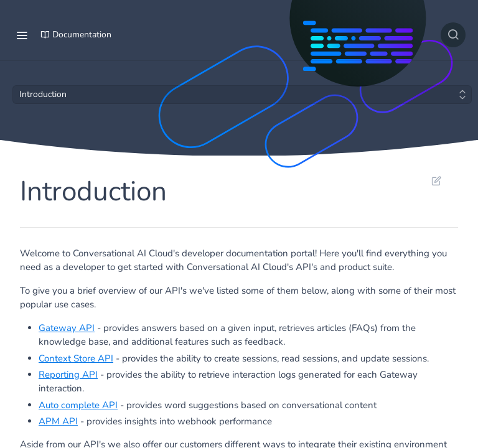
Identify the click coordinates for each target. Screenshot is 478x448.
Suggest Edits (436, 180)
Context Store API (76, 358)
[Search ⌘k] (453, 35)
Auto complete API (78, 405)
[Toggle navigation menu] (22, 35)
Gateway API (67, 328)
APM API (58, 421)
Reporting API (68, 375)
